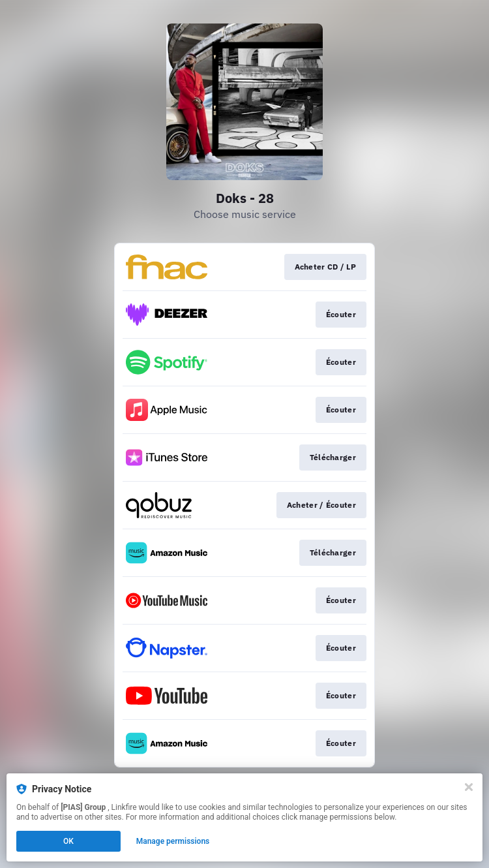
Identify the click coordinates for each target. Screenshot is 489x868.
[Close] (469, 787)
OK (68, 841)
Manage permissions (173, 841)
